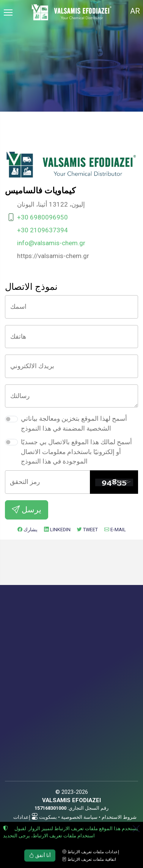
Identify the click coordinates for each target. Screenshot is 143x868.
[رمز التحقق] (48, 482)
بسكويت (48, 817)
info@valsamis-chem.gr (51, 243)
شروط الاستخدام (119, 817)
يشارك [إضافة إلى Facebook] (27, 530)
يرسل (27, 509)
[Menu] (8, 12)
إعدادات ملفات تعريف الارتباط (91, 852)
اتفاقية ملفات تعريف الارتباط (89, 859)
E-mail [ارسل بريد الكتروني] (115, 530)
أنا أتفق (40, 855)
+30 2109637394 (42, 230)
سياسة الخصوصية (79, 817)
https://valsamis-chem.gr (53, 256)
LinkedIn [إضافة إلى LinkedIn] (57, 530)
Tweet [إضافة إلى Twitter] (87, 530)
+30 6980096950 (42, 217)
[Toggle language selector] (135, 12)
